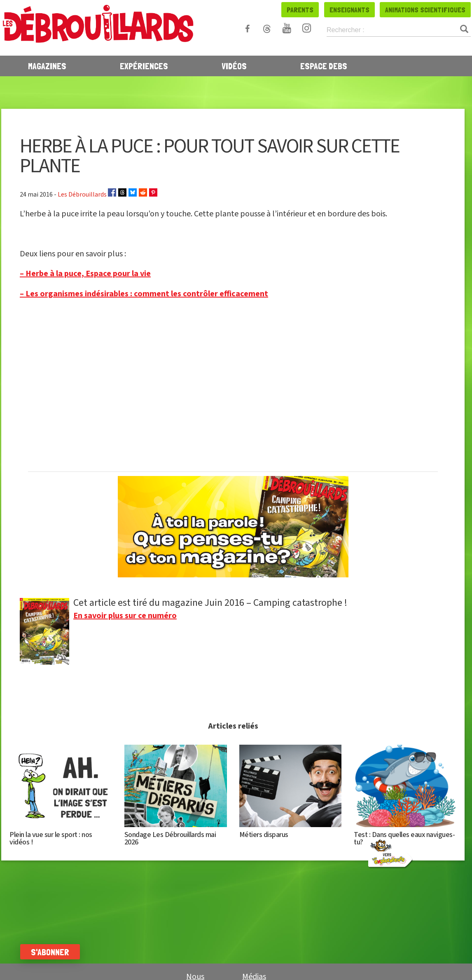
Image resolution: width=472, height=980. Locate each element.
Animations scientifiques (425, 10)
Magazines (47, 66)
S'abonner (50, 952)
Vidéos (234, 66)
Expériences (144, 66)
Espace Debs (324, 66)
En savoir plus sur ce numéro (125, 616)
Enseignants (349, 10)
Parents (300, 10)
